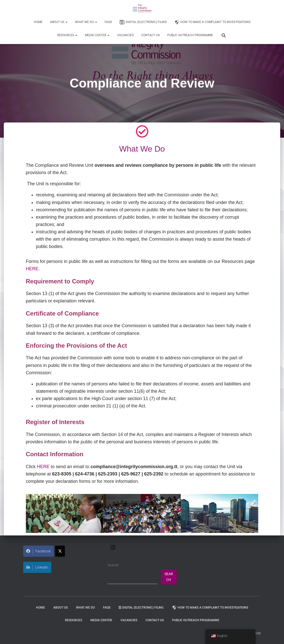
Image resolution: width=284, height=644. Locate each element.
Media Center (97, 35)
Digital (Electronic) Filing (143, 22)
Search (113, 565)
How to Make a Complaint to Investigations (212, 22)
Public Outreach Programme (190, 35)
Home (38, 22)
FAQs (108, 22)
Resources (67, 35)
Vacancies (125, 35)
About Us (59, 22)
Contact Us (150, 35)
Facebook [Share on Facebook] (39, 551)
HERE (32, 269)
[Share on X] (60, 551)
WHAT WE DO (86, 22)
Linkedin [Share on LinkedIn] (37, 567)
